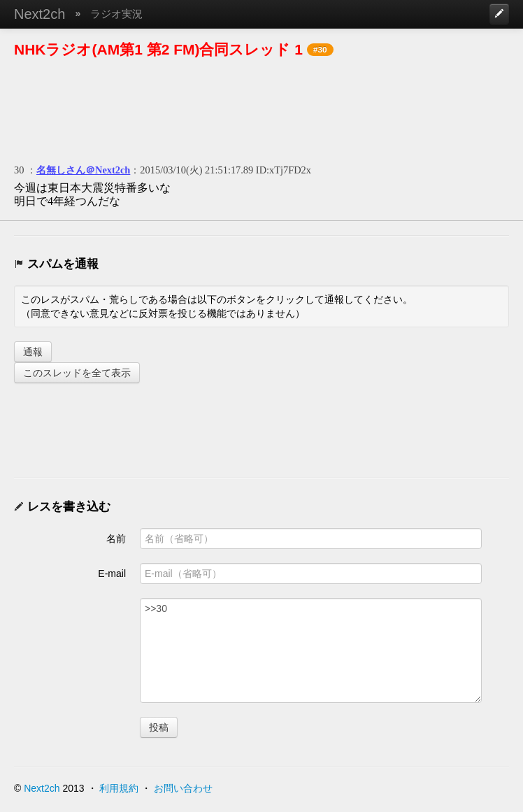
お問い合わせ (183, 788)
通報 (33, 352)
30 (19, 170)
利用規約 (119, 788)
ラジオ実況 (116, 14)
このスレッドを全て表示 (77, 373)
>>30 (311, 650)
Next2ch (40, 14)
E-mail (112, 574)
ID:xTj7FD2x (284, 170)
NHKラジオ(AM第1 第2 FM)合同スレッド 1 (158, 49)
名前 (116, 539)
